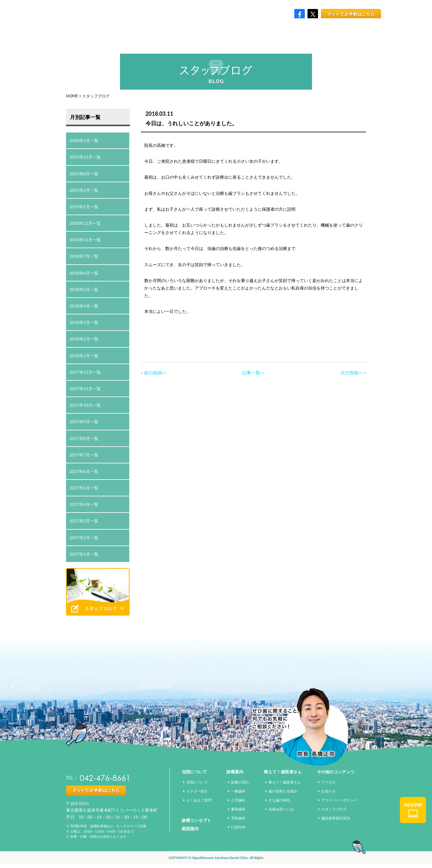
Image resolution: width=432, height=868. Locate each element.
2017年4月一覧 (84, 504)
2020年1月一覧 (84, 140)
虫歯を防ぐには (281, 809)
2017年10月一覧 (85, 405)
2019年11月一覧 (85, 157)
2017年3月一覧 (84, 521)
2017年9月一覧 (84, 422)
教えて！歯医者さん (285, 782)
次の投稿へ (352, 373)
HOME (72, 96)
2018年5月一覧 (84, 289)
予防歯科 (238, 818)
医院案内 (190, 829)
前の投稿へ (155, 373)
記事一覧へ (253, 373)
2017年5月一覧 (84, 488)
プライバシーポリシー (339, 800)
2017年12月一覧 (85, 372)
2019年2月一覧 (84, 190)
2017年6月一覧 (84, 471)
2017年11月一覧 (85, 389)
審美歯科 (238, 809)
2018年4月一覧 (84, 306)
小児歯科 (238, 800)
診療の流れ (240, 782)
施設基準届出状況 (336, 818)
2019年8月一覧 (84, 174)
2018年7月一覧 (84, 256)
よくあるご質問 (199, 800)
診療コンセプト (196, 820)
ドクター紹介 (197, 791)
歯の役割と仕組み (283, 791)
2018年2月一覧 (84, 339)
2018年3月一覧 (84, 322)
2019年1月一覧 (84, 207)
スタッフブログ (96, 96)
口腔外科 (238, 827)
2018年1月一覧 (84, 356)
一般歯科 (238, 791)
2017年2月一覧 (84, 538)
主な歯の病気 (279, 800)
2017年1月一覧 (84, 554)
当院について (197, 782)
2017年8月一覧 (84, 438)
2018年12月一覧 (85, 223)
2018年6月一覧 (84, 273)
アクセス (328, 782)
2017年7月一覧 (84, 455)
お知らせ (328, 791)
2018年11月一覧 (85, 240)
